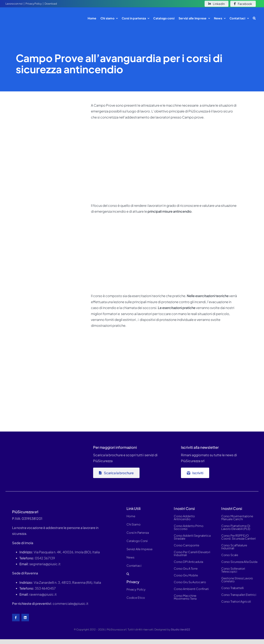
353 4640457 (45, 588)
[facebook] (16, 618)
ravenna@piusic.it (43, 594)
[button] (254, 18)
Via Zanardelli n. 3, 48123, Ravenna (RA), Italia (67, 582)
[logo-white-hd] (28, 13)
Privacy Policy (34, 3)
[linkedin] (25, 618)
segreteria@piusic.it (45, 564)
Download (51, 3)
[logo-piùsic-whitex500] (33, 444)
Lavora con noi (14, 3)
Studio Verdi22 (180, 630)
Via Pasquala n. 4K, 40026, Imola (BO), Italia (67, 552)
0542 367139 (45, 558)
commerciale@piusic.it (70, 603)
